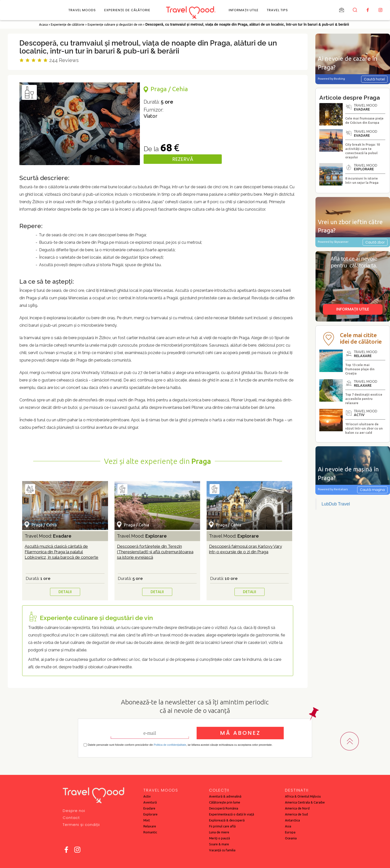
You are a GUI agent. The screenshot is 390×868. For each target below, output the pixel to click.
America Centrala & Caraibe (305, 802)
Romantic (150, 832)
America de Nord (297, 808)
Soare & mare (219, 844)
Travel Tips (277, 10)
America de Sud (296, 814)
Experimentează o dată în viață (232, 814)
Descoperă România (224, 808)
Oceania (291, 838)
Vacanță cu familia (222, 850)
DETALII (65, 592)
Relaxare (150, 826)
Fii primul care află (222, 826)
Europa (290, 832)
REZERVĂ (183, 159)
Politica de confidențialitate (170, 745)
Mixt (147, 820)
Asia (288, 826)
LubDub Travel (336, 504)
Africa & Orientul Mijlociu (303, 796)
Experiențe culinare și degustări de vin (115, 24)
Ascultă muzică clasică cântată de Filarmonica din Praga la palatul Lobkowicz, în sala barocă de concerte (61, 552)
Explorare (150, 814)
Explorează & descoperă (227, 820)
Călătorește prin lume (225, 802)
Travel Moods (82, 10)
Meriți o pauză (220, 838)
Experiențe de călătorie (127, 10)
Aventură (150, 802)
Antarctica (292, 820)
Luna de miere (219, 832)
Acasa (43, 24)
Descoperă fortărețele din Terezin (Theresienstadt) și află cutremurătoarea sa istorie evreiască (155, 552)
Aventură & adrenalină (225, 796)
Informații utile (244, 10)
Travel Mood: (48, 536)
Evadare (149, 808)
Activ (147, 796)
